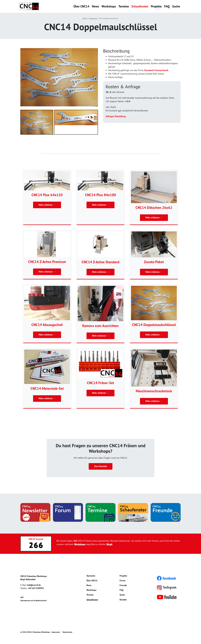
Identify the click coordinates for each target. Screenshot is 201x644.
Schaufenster (140, 6)
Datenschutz (67, 632)
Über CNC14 (81, 6)
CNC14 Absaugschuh (47, 325)
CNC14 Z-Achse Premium (47, 262)
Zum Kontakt (101, 466)
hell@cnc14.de (34, 585)
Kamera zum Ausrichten (100, 326)
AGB (22, 597)
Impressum (56, 632)
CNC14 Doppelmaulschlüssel (108, 18)
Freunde (123, 585)
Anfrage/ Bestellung (116, 116)
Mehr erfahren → (47, 205)
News (95, 6)
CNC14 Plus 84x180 (100, 195)
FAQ (167, 6)
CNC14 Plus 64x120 (47, 195)
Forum (122, 580)
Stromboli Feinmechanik (156, 70)
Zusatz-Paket (154, 262)
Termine (124, 6)
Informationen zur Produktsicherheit (34, 601)
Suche (176, 6)
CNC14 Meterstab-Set (47, 388)
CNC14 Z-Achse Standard (100, 262)
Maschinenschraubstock (154, 391)
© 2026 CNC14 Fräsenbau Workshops (35, 632)
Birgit (109, 544)
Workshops (109, 6)
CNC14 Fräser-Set (100, 383)
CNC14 (85, 18)
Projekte (156, 6)
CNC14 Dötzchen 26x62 (154, 208)
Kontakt (123, 600)
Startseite (91, 576)
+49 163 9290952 (36, 588)
